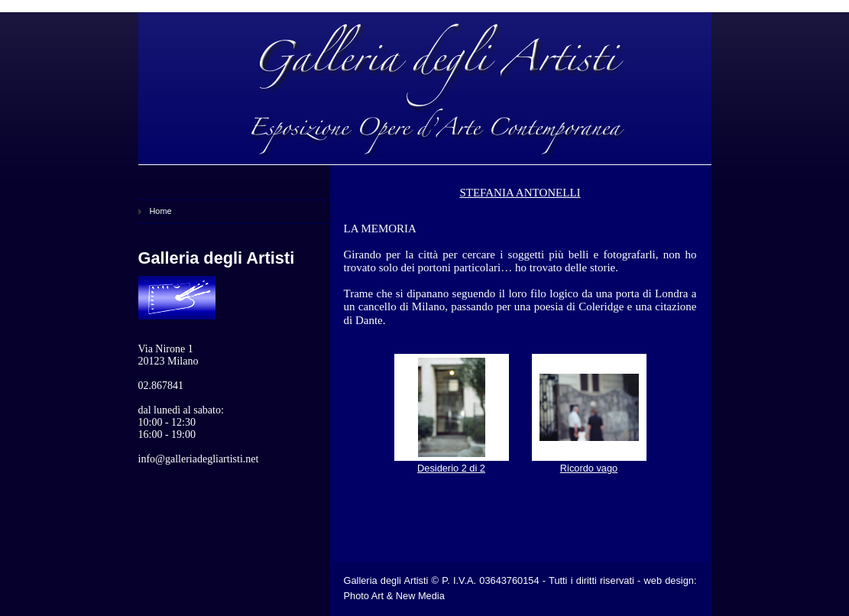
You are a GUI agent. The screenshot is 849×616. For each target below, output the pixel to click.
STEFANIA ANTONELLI (520, 193)
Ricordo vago (589, 468)
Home (161, 211)
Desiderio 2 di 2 (451, 468)
